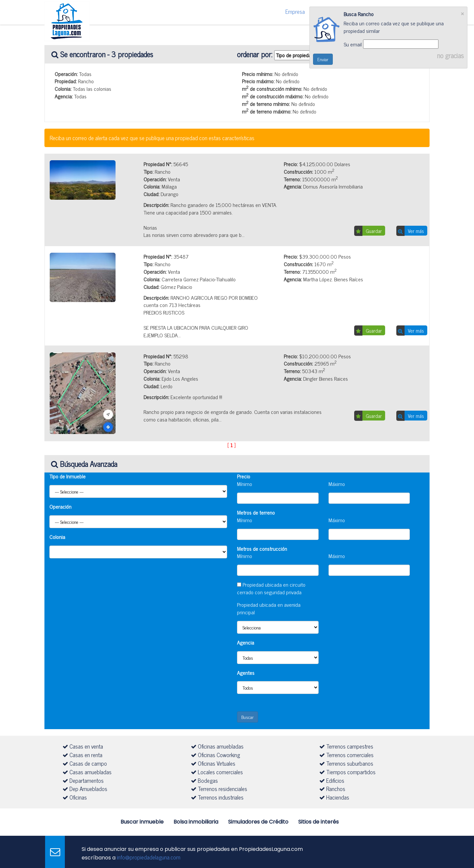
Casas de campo (85, 763)
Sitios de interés (318, 822)
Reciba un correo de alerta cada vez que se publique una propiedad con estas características (152, 138)
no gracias (452, 55)
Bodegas (204, 780)
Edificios (332, 780)
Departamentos (83, 780)
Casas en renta (82, 755)
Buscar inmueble (142, 822)
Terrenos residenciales (219, 789)
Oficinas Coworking (215, 755)
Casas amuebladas (87, 772)
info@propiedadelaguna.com (149, 857)
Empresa (295, 12)
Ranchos (332, 789)
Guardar (374, 231)
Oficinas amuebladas (217, 746)
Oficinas (75, 797)
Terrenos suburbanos (346, 763)
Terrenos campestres (346, 746)
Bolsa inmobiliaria (196, 822)
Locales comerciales (217, 772)
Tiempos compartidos (347, 772)
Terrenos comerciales (346, 755)
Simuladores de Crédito (258, 822)
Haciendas (334, 797)
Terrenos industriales (217, 797)
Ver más (416, 231)
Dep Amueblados (85, 789)
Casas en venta (83, 746)
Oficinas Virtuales (213, 763)
